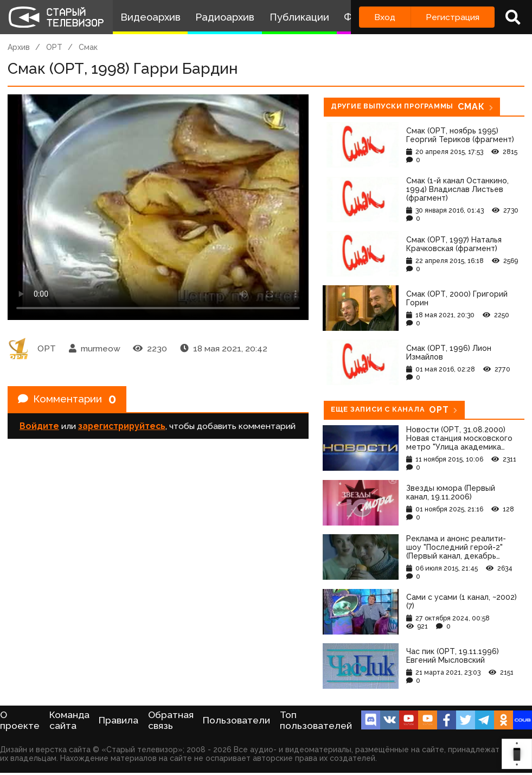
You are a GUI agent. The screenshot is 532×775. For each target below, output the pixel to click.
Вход (385, 17)
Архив (19, 47)
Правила (118, 720)
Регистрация (453, 17)
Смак (88, 47)
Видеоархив (150, 17)
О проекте (20, 720)
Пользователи (236, 720)
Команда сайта (69, 720)
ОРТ (54, 47)
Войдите (39, 428)
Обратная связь (171, 720)
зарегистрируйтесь (122, 428)
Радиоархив (225, 17)
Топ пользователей (316, 720)
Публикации (299, 17)
